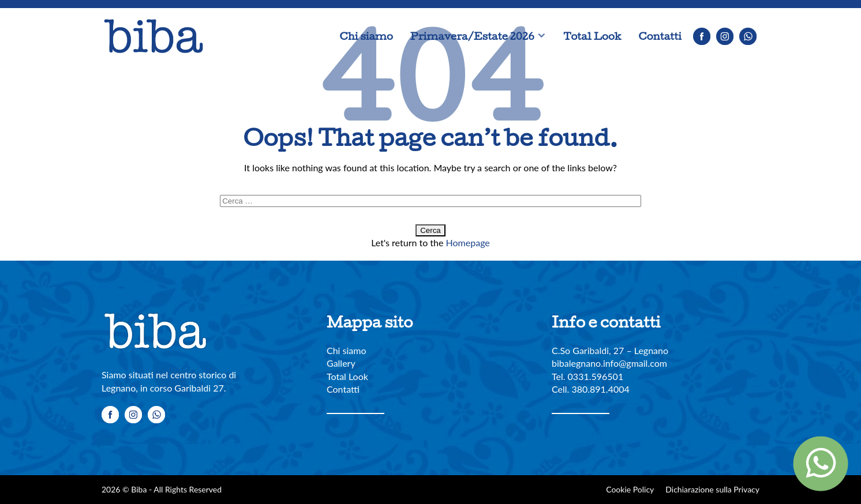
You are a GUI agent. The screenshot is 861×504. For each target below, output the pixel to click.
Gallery (341, 363)
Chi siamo (366, 36)
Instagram (725, 36)
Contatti (660, 36)
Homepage (468, 242)
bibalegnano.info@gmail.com (609, 363)
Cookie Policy (630, 489)
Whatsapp (748, 36)
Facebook (702, 36)
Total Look (592, 36)
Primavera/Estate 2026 (472, 36)
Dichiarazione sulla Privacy (712, 489)
